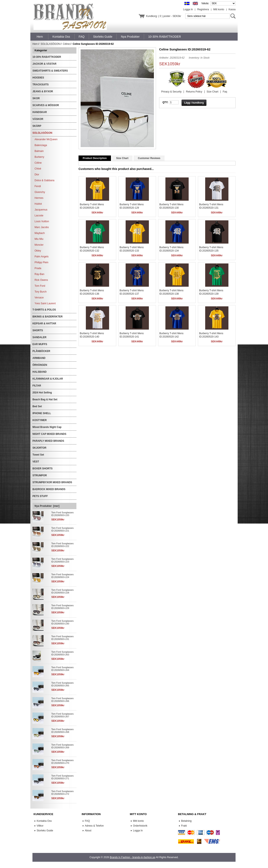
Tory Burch (41, 292)
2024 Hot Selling (42, 393)
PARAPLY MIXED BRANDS (48, 441)
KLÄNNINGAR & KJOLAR (48, 379)
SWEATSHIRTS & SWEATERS (50, 71)
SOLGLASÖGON (50, 44)
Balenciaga (41, 145)
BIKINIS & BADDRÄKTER (48, 317)
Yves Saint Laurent (45, 303)
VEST (36, 462)
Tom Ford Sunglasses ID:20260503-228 (62, 591)
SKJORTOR (39, 448)
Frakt (184, 826)
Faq (225, 92)
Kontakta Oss (44, 821)
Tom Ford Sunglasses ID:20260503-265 (62, 684)
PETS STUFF (40, 496)
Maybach (40, 233)
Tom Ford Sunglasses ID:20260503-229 (62, 607)
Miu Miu (39, 239)
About (88, 831)
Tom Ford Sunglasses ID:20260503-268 (62, 731)
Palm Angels (42, 257)
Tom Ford (40, 286)
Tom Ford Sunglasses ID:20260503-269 (62, 746)
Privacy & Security (171, 92)
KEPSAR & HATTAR (44, 324)
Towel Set (38, 455)
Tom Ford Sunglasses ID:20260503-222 (62, 545)
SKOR (36, 98)
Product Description (95, 158)
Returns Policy (194, 92)
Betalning (186, 821)
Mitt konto (219, 9)
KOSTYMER (40, 420)
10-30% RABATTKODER (47, 57)
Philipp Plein (41, 262)
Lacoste (39, 216)
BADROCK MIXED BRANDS (49, 489)
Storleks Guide (45, 831)
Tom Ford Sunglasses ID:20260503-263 (62, 653)
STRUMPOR (40, 475)
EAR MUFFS (40, 344)
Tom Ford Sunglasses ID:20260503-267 (62, 715)
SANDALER (39, 337)
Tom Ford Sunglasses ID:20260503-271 (62, 777)
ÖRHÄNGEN (40, 365)
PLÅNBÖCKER (41, 351)
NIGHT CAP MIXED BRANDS (49, 434)
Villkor (40, 826)
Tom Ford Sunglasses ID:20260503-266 (62, 700)
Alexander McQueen (46, 139)
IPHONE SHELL (42, 413)
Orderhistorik (140, 826)
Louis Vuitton (42, 221)
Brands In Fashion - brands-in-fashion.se (132, 857)
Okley (38, 251)
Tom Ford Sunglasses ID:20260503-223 (62, 560)
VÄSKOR (38, 119)
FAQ (87, 821)
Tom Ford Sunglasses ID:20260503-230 (62, 622)
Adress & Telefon (94, 826)
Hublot (38, 204)
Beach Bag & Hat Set (45, 399)
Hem (40, 37)
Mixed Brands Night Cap (47, 427)
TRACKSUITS (41, 85)
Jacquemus (41, 210)
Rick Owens (41, 280)
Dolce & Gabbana (44, 180)
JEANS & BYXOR (43, 91)
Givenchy (40, 192)
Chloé (38, 169)
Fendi (38, 186)
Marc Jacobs (42, 227)
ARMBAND (39, 358)
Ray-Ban (39, 274)
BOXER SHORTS (43, 469)
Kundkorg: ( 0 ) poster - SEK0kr (164, 16)
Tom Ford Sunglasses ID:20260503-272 (62, 793)
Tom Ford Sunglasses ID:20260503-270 (62, 762)
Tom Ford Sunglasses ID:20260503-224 (62, 576)
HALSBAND (39, 372)
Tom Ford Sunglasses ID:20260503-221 (62, 529)
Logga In (188, 9)
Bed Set (37, 406)
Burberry (39, 157)
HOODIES (38, 78)
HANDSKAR (40, 112)
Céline (66, 44)
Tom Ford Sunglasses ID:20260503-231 (62, 638)
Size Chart (213, 92)
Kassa (232, 9)
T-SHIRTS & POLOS (44, 310)
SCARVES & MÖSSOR (46, 105)
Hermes (39, 198)
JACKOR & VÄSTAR (44, 64)
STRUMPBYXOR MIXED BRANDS (52, 482)
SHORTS (38, 330)
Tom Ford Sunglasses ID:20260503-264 (62, 669)
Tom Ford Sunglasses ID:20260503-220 (62, 514)
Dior (37, 175)
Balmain (39, 151)
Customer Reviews (149, 158)
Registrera (203, 9)
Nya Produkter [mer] (47, 506)
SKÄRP (37, 126)
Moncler (39, 245)
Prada (38, 268)
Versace (39, 298)
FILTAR (37, 386)
